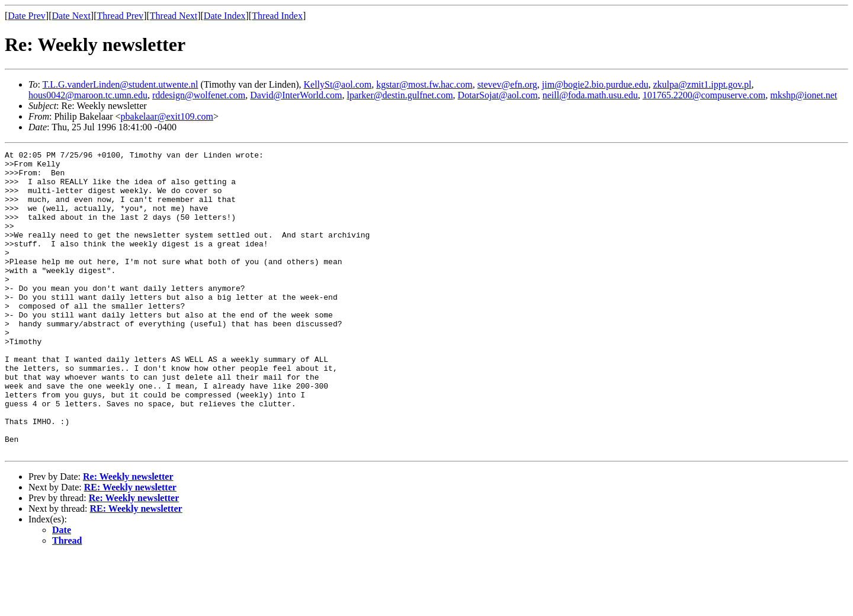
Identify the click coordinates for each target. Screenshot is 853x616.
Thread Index (277, 16)
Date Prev (27, 16)
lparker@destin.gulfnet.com (400, 95)
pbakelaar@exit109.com (167, 116)
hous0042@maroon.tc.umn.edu (88, 95)
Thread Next (174, 16)
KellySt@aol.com (337, 84)
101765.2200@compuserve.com (704, 95)
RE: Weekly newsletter (130, 548)
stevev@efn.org (507, 84)
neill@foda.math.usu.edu (590, 95)
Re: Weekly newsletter (128, 537)
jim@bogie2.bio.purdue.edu (595, 84)
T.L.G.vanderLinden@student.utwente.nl (121, 84)
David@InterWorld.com (296, 95)
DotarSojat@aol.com (498, 95)
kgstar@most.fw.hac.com (424, 84)
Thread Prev (120, 16)
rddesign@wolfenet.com (199, 95)
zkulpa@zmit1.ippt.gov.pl (702, 84)
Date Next (71, 16)
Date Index (225, 16)
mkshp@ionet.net (804, 95)
